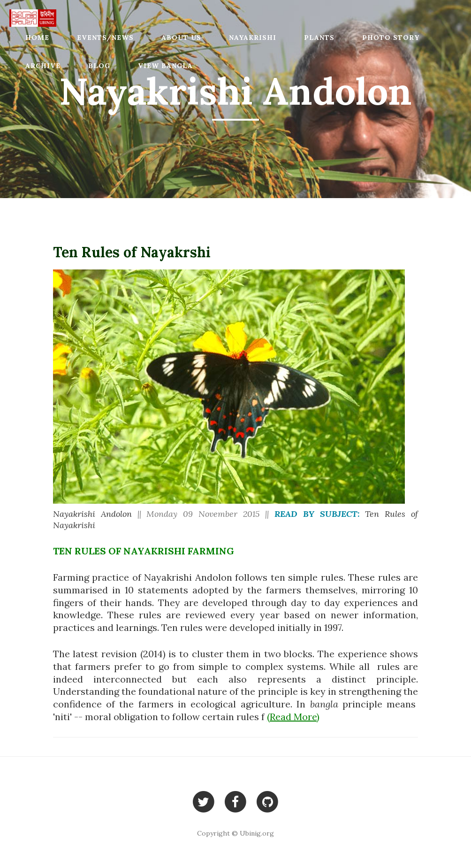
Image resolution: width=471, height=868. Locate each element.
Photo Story (391, 38)
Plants (319, 38)
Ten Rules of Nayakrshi (132, 252)
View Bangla (165, 66)
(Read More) (293, 717)
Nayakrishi (253, 38)
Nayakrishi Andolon (92, 514)
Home (37, 38)
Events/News (105, 38)
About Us (181, 38)
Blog (99, 66)
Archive (43, 66)
